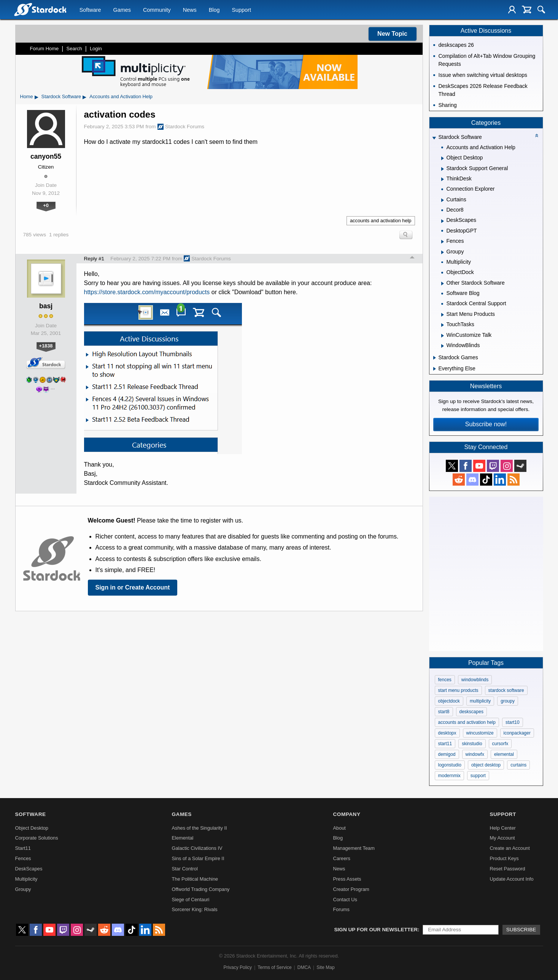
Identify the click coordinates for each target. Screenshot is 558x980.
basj (46, 306)
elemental (504, 754)
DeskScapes (29, 869)
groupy (508, 701)
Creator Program (351, 889)
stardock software (506, 690)
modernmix (449, 776)
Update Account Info (511, 879)
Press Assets (347, 879)
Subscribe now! (486, 424)
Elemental (183, 838)
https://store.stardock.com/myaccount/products (147, 292)
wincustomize (480, 733)
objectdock (449, 701)
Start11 (23, 848)
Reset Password (507, 869)
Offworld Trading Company (201, 889)
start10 (513, 722)
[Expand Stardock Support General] (443, 169)
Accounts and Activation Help (121, 96)
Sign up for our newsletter (376, 930)
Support (241, 10)
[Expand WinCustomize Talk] (443, 336)
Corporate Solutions (37, 838)
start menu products (458, 690)
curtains (518, 765)
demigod (447, 754)
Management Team (354, 848)
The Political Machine (195, 879)
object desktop (486, 765)
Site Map (325, 967)
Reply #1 (94, 259)
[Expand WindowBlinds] (443, 346)
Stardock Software (61, 96)
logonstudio (450, 765)
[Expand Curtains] (443, 200)
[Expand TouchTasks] (443, 325)
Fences (23, 858)
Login (96, 49)
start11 (445, 744)
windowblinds (475, 680)
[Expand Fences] (443, 242)
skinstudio (472, 744)
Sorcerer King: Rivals (195, 909)
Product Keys (504, 858)
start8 (444, 712)
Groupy (23, 889)
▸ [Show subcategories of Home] (37, 97)
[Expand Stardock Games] (435, 358)
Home (27, 96)
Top (412, 258)
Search (74, 49)
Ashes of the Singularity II (200, 828)
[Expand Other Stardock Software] (443, 284)
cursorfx (500, 744)
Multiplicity (26, 879)
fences (445, 680)
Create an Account (510, 848)
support (478, 776)
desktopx (447, 733)
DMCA (304, 967)
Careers (342, 858)
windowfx (475, 754)
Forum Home (45, 49)
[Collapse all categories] (537, 135)
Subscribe (521, 930)
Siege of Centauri (191, 900)
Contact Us (345, 900)
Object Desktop (32, 828)
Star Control (185, 869)
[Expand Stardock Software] (434, 138)
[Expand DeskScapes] (443, 221)
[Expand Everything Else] (435, 369)
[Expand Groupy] (443, 252)
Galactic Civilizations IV (197, 848)
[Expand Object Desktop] (443, 158)
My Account (502, 838)
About (339, 828)
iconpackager (517, 733)
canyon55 (46, 156)
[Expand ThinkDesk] (443, 179)
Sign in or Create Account (133, 587)
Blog (214, 10)
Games (122, 10)
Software (90, 10)
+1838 (46, 346)
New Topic (392, 34)
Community (157, 10)
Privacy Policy (238, 967)
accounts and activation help (381, 221)
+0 (46, 205)
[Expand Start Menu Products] (443, 315)
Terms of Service (274, 967)
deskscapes (471, 712)
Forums (341, 909)
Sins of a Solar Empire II (198, 858)
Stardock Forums (181, 127)
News (190, 10)
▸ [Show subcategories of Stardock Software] (84, 97)
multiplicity (480, 701)
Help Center (502, 828)
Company (347, 814)
